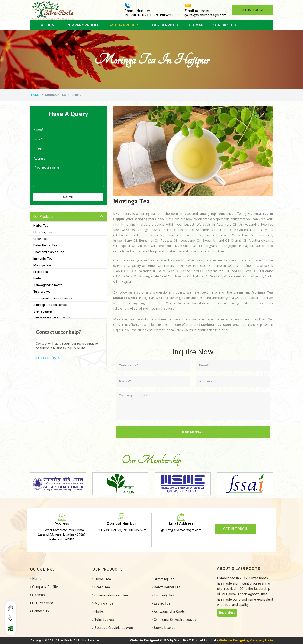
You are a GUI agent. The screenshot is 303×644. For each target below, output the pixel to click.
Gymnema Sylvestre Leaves (53, 298)
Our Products (126, 25)
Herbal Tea (41, 226)
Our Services (165, 25)
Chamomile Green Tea (49, 252)
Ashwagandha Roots (48, 285)
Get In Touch (252, 10)
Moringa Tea (42, 265)
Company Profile (83, 25)
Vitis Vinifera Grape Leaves (52, 318)
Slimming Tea (43, 232)
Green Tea (41, 239)
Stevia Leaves (43, 311)
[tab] (68, 217)
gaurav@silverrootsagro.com (205, 15)
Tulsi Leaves (42, 292)
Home (49, 25)
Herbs (38, 278)
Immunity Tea (43, 259)
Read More (227, 613)
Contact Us (224, 25)
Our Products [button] (43, 217)
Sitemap (195, 25)
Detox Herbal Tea (45, 245)
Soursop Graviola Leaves (51, 305)
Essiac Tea (41, 272)
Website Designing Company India (246, 640)
